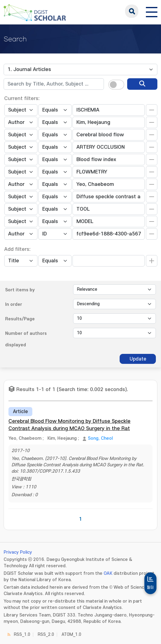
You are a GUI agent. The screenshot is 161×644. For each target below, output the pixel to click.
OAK (108, 573)
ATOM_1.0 (71, 634)
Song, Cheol (100, 438)
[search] (142, 84)
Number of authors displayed (26, 339)
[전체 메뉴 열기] (152, 11)
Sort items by (20, 290)
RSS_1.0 (22, 634)
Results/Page (20, 319)
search (132, 11)
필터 (150, 587)
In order (14, 304)
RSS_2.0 (46, 634)
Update (138, 359)
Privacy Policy (18, 552)
